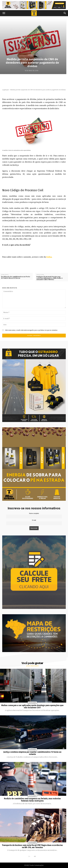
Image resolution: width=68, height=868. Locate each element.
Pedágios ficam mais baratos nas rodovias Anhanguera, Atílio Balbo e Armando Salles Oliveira (50, 278)
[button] (4, 13)
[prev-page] (29, 857)
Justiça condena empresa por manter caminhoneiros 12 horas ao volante (32, 753)
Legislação (32, 55)
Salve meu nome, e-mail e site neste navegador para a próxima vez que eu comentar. (31, 330)
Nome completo (34, 513)
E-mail (34, 520)
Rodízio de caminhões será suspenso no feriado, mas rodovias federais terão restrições (32, 800)
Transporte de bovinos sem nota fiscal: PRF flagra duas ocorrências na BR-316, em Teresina (32, 846)
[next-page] (35, 857)
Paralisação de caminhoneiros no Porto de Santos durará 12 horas (16, 277)
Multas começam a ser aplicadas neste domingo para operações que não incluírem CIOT (32, 706)
